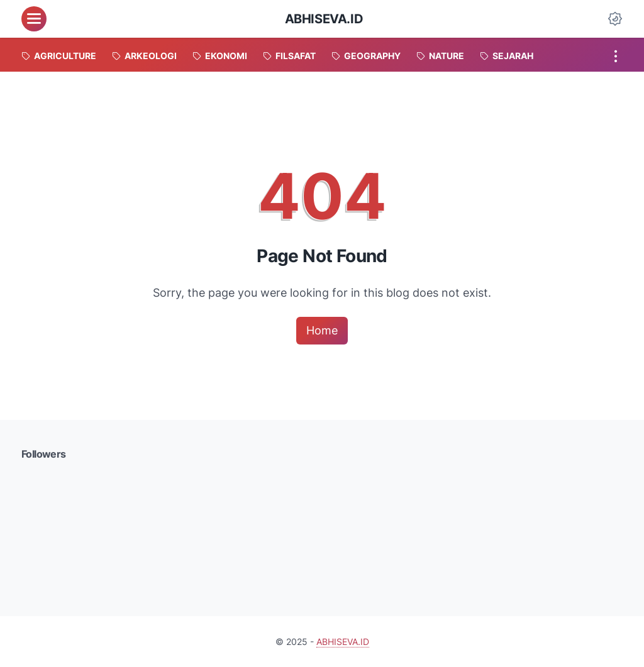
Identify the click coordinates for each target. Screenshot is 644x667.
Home (322, 330)
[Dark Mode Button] (615, 19)
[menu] (34, 19)
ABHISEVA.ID (324, 19)
